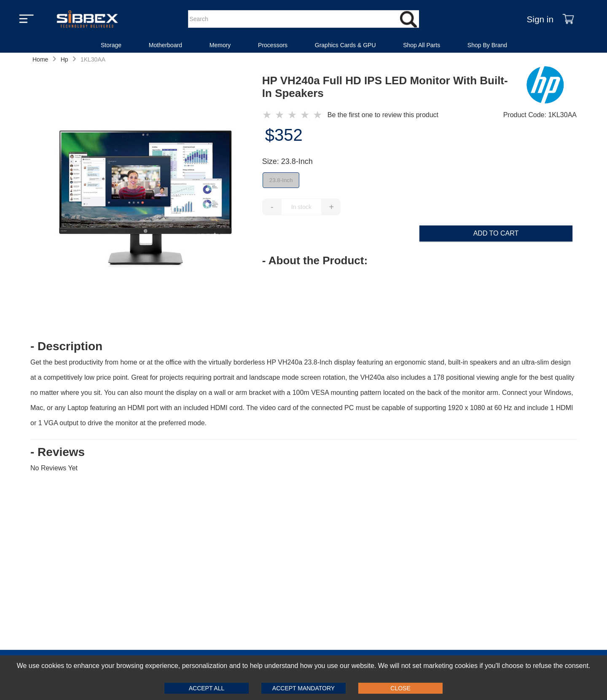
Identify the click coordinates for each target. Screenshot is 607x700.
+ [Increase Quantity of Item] (331, 207)
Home (40, 59)
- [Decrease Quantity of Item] (272, 207)
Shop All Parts (422, 45)
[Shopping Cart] (568, 19)
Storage (111, 45)
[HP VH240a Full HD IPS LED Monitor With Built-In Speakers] (146, 198)
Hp (64, 59)
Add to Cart (496, 233)
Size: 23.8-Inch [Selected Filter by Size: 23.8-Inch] (287, 161)
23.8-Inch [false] (281, 180)
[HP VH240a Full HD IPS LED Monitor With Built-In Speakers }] (294, 115)
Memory (220, 45)
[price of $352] (419, 135)
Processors (273, 45)
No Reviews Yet (54, 468)
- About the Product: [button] (315, 260)
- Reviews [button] (58, 452)
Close (400, 688)
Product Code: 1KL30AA (540, 115)
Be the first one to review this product (383, 115)
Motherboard (165, 45)
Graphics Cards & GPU (345, 45)
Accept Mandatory (303, 688)
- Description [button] (66, 346)
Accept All (207, 688)
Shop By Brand (487, 45)
